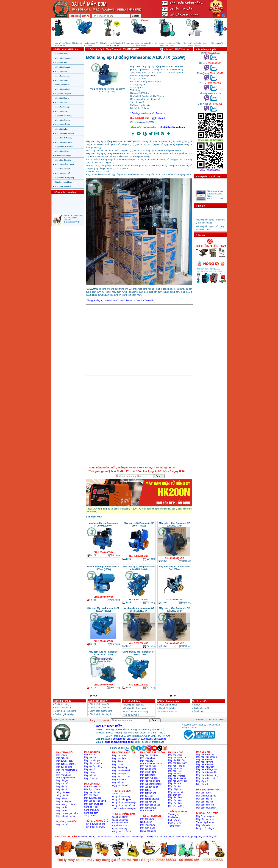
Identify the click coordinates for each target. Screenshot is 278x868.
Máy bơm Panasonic (63, 58)
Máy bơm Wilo (61, 62)
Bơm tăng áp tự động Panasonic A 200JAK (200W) (139, 568)
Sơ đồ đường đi (132, 715)
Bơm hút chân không (64, 182)
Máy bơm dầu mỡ (62, 169)
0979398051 (147, 739)
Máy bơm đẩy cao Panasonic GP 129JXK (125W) (139, 653)
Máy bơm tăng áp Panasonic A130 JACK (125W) (103, 653)
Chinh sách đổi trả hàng (101, 711)
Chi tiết (91, 555)
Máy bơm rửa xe (62, 151)
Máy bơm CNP (61, 111)
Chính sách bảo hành (100, 708)
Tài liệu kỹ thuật (201, 708)
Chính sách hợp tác (168, 712)
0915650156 (133, 739)
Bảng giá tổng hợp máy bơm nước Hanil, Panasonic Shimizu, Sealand (120, 300)
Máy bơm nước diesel (64, 147)
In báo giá (167, 49)
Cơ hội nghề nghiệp (64, 714)
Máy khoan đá (147, 811)
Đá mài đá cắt (104, 837)
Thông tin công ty (62, 701)
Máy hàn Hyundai (176, 776)
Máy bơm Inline (62, 129)
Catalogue (199, 711)
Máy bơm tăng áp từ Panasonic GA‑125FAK (174, 568)
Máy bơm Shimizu (63, 67)
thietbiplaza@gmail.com (173, 127)
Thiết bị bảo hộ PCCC (95, 827)
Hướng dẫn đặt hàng (134, 705)
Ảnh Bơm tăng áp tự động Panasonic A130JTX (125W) (107, 90)
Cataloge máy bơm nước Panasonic (149, 113)
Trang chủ (75, 16)
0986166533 (119, 739)
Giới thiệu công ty (63, 704)
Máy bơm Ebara (62, 98)
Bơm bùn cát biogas (63, 155)
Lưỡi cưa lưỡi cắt (121, 837)
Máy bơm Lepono (62, 76)
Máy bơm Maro (61, 80)
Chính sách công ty (98, 701)
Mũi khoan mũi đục (87, 837)
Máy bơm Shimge (62, 107)
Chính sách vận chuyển (101, 714)
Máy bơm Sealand (62, 89)
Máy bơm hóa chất (63, 173)
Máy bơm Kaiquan (63, 93)
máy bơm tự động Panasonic (156, 509)
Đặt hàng (113, 555)
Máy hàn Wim (175, 773)
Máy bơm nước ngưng (64, 178)
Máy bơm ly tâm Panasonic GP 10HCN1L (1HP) (174, 524)
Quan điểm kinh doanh (66, 711)
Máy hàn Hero (175, 771)
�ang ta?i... (139, 421)
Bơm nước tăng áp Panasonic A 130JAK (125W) (103, 568)
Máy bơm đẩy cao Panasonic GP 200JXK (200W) (103, 610)
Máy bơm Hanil (61, 54)
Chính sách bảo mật (99, 704)
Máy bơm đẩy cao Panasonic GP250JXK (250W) (103, 524)
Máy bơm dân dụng (63, 116)
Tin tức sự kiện (200, 701)
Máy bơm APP (61, 71)
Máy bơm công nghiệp (64, 133)
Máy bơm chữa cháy (63, 138)
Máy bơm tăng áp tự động (106, 509)
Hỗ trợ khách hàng (132, 701)
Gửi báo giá (182, 49)
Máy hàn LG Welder (178, 781)
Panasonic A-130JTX (130, 509)
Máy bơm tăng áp (62, 120)
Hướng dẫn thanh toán (135, 708)
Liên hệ (86, 16)
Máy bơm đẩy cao (62, 124)
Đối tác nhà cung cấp (168, 701)
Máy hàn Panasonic (178, 778)
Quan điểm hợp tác (168, 705)
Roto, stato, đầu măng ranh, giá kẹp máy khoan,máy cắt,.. (191, 837)
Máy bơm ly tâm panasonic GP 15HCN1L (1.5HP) (139, 610)
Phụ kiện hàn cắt (154, 837)
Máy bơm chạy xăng (63, 142)
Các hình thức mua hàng (136, 712)
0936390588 (160, 739)
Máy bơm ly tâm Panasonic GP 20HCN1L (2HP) (174, 610)
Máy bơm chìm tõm (63, 160)
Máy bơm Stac (61, 102)
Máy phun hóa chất (63, 186)
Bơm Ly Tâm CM (62, 85)
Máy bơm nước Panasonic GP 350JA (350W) (139, 524)
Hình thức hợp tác (168, 708)
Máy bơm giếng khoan (64, 164)
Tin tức (197, 705)
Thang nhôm (174, 826)
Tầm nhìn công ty (63, 708)
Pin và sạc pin (137, 837)
